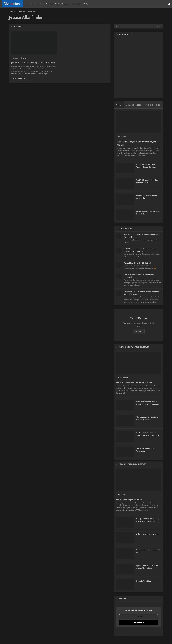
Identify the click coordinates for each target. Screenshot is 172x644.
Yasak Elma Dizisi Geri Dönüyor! (137, 263)
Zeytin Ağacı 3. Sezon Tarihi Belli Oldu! (148, 213)
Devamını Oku (19, 79)
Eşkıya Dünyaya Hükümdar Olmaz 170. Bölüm (147, 567)
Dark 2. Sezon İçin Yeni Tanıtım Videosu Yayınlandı (148, 434)
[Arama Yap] (169, 4)
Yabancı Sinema (20, 58)
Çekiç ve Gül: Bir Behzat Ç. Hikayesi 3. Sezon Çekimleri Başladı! (148, 521)
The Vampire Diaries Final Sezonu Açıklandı (147, 418)
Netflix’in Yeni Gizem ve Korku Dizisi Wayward (139, 276)
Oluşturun (139, 331)
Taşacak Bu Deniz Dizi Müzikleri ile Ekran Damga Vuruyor (141, 293)
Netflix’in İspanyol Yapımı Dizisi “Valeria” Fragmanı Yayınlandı (147, 404)
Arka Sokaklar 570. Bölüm (147, 534)
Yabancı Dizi (123, 378)
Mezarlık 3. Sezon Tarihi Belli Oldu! (146, 197)
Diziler (40, 4)
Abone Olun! (139, 622)
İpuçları (49, 4)
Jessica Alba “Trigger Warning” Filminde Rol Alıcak (33, 63)
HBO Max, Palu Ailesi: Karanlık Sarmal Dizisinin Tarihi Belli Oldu (140, 250)
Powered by (139, 631)
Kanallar (30, 4)
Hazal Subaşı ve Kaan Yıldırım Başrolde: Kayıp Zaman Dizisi (146, 167)
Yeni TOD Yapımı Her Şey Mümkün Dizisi (147, 181)
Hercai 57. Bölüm (143, 581)
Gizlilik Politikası (62, 4)
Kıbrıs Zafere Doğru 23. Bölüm (129, 500)
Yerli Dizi (122, 137)
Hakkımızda (77, 4)
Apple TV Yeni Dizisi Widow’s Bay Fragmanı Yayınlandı (142, 236)
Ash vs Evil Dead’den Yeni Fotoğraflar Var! (134, 383)
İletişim (87, 4)
